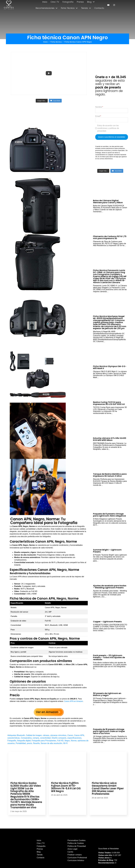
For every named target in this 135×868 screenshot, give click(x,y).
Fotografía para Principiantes (44, 741)
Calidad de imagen (34, 735)
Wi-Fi (65, 743)
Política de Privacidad (77, 846)
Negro (67, 741)
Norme (74, 741)
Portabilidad (21, 743)
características (14, 738)
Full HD (60, 741)
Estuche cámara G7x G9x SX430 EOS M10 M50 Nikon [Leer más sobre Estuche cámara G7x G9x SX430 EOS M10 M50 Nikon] (110, 439)
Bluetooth (21, 735)
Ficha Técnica (68, 8)
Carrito (70, 852)
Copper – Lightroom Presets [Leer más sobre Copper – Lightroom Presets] (107, 622)
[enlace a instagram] (114, 5)
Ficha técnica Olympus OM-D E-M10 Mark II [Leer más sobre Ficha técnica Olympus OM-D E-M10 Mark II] (110, 367)
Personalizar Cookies (77, 840)
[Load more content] (42, 101)
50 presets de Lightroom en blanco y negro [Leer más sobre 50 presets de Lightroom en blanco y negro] (107, 694)
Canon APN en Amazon (73, 701)
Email (98, 116)
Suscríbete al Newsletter (109, 849)
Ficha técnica (56, 42)
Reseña (36, 743)
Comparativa (26, 738)
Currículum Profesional (77, 858)
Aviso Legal (72, 849)
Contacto (99, 8)
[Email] (112, 120)
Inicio (45, 2)
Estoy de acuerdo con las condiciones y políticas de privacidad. (108, 128)
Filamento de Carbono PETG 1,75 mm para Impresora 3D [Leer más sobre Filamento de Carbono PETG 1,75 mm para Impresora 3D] (110, 237)
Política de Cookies (76, 843)
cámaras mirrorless (58, 735)
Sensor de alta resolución (51, 743)
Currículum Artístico (76, 860)
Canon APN (79, 735)
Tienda (84, 8)
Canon (70, 735)
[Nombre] (112, 111)
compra (36, 738)
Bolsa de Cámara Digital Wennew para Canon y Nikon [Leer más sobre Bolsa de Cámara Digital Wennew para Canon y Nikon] (108, 201)
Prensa (80, 2)
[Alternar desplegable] (94, 2)
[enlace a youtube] (108, 5)
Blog (89, 2)
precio (29, 743)
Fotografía (68, 2)
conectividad (45, 738)
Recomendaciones (45, 8)
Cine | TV (55, 2)
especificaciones (74, 738)
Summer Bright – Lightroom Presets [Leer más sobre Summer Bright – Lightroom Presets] (107, 551)
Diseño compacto (59, 738)
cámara (46, 735)
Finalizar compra (75, 855)
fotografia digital (24, 741)
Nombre (99, 107)
